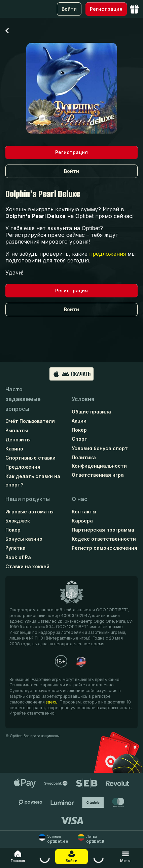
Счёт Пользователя (30, 421)
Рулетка (15, 548)
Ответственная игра (98, 475)
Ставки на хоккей (27, 566)
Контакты (84, 512)
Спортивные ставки (30, 458)
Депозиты (18, 440)
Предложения (23, 467)
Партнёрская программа (103, 530)
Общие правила (91, 412)
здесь (52, 702)
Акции (79, 421)
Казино (14, 449)
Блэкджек (18, 521)
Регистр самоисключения (104, 548)
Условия (83, 399)
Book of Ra (18, 557)
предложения (108, 254)
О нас (80, 499)
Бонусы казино (24, 539)
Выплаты (17, 430)
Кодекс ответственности (104, 539)
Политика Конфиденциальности (99, 462)
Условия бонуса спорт (100, 448)
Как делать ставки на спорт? (33, 480)
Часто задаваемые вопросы (23, 399)
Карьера (82, 521)
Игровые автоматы (29, 512)
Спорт (80, 439)
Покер (79, 430)
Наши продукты (28, 499)
